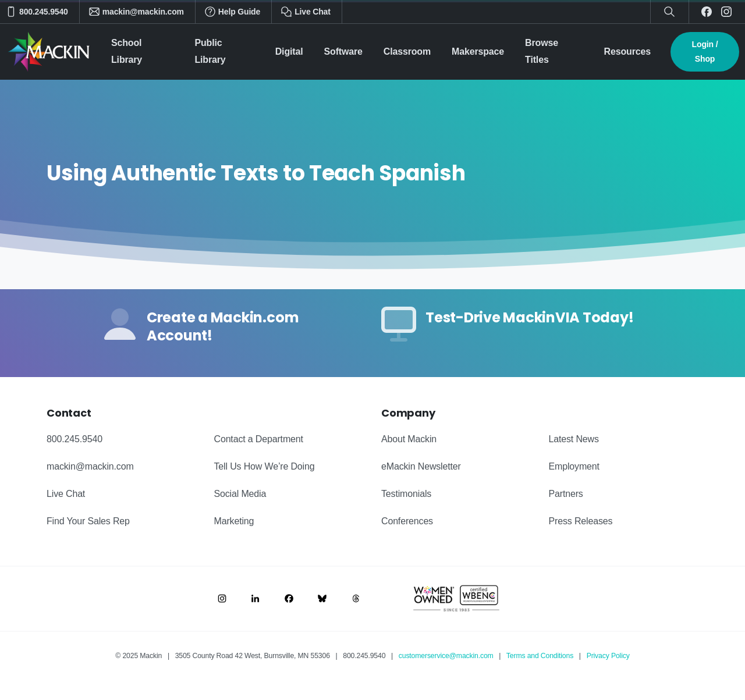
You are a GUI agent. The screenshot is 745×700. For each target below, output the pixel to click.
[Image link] (222, 598)
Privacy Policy (608, 656)
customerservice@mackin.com (446, 656)
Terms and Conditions (540, 656)
